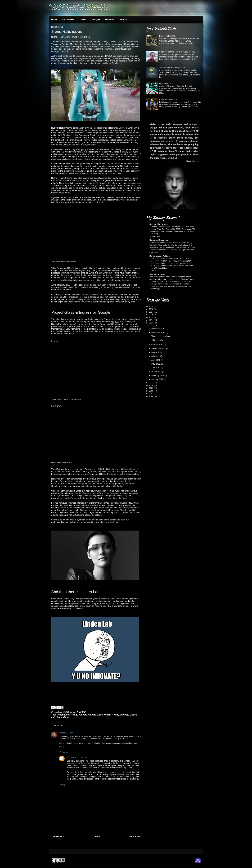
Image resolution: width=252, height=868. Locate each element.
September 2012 (159, 349)
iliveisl (62, 733)
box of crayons (131, 606)
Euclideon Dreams (167, 36)
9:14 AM (69, 733)
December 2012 (159, 329)
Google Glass (95, 715)
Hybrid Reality (112, 715)
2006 (152, 396)
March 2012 (157, 372)
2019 (152, 306)
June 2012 (156, 360)
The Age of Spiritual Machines (65, 44)
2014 (152, 320)
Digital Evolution (166, 84)
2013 (152, 323)
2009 (152, 388)
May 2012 (156, 364)
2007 (152, 394)
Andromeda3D (69, 20)
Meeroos (100, 197)
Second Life (63, 717)
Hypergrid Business (159, 240)
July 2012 (156, 356)
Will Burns (71, 757)
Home (54, 20)
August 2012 (157, 352)
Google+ (96, 20)
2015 (152, 317)
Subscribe (124, 20)
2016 (152, 315)
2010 (152, 385)
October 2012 (157, 345)
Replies (65, 752)
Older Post (134, 836)
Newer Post (59, 836)
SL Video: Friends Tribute (160, 227)
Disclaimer (110, 20)
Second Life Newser (159, 224)
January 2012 (157, 379)
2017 (152, 312)
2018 (152, 309)
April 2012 (156, 368)
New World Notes (157, 274)
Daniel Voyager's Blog (160, 256)
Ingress (116, 322)
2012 (152, 326)
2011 (152, 383)
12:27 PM (85, 757)
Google (83, 715)
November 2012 (159, 333)
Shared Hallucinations (67, 32)
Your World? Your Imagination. (172, 68)
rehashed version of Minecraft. (71, 608)
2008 (152, 391)
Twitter (84, 20)
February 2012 (158, 375)
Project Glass (94, 319)
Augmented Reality (68, 715)
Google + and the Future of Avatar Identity (177, 52)
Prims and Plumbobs (168, 100)
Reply (61, 747)
